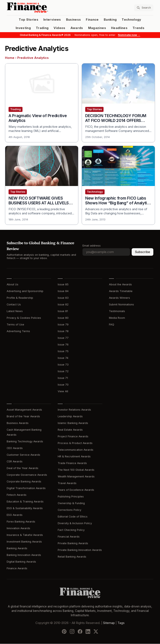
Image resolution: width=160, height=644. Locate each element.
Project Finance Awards (73, 436)
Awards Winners (119, 298)
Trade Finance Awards (72, 463)
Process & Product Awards (75, 443)
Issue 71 (63, 378)
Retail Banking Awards (72, 557)
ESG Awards (15, 515)
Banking (110, 20)
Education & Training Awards (25, 502)
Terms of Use (15, 325)
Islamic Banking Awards (73, 423)
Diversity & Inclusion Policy (75, 523)
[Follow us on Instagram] (72, 632)
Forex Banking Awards (21, 522)
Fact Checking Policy (71, 530)
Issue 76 (63, 345)
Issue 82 (63, 304)
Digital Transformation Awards (26, 488)
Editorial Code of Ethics (73, 517)
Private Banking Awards (73, 543)
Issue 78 (63, 331)
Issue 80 (63, 318)
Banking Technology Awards (25, 441)
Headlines (119, 28)
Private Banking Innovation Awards (80, 550)
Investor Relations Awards (74, 410)
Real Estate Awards (70, 430)
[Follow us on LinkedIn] (88, 632)
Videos (59, 28)
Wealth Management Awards (76, 476)
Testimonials (117, 311)
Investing (23, 28)
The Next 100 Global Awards (76, 470)
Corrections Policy (69, 510)
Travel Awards (67, 483)
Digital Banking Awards (21, 562)
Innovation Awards (18, 528)
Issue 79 (63, 325)
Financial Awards (69, 537)
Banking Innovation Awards (24, 555)
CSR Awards (15, 461)
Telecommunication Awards (76, 450)
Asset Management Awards (24, 410)
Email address (92, 246)
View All (63, 391)
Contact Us (14, 304)
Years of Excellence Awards (76, 490)
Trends (138, 28)
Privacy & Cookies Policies (24, 318)
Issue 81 (63, 311)
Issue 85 (63, 284)
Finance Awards (17, 568)
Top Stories (29, 20)
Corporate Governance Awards (27, 475)
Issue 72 (63, 371)
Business (74, 20)
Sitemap (109, 623)
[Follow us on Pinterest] (64, 632)
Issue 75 (63, 351)
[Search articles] (144, 8)
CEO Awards (15, 448)
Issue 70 (63, 385)
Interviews (52, 20)
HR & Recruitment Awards (74, 456)
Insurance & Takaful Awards (25, 535)
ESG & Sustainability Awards (25, 508)
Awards (77, 28)
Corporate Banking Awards (24, 481)
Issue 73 (63, 365)
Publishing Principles (71, 497)
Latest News (15, 311)
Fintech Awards (17, 495)
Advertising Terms (18, 331)
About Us (12, 284)
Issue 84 (63, 291)
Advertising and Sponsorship (25, 291)
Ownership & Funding (71, 503)
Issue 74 (63, 358)
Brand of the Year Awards (23, 416)
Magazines (97, 28)
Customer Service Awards (23, 455)
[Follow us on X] (96, 632)
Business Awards (18, 423)
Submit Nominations (121, 304)
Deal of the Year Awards (22, 468)
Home (10, 58)
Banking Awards (17, 548)
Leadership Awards (70, 416)
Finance (92, 20)
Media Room (117, 318)
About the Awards (120, 284)
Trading (42, 28)
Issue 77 (63, 338)
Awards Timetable (121, 291)
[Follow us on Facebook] (80, 632)
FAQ (112, 325)
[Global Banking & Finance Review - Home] (42, 8)
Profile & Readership (20, 298)
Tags (121, 623)
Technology (131, 20)
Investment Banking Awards (24, 542)
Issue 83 (63, 298)
